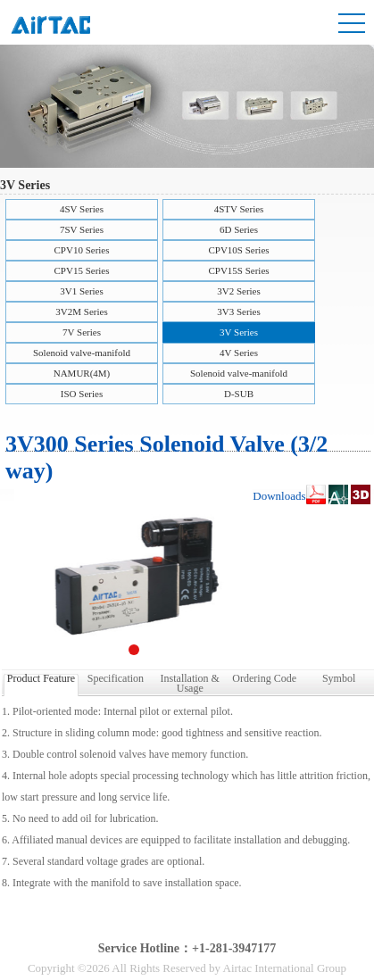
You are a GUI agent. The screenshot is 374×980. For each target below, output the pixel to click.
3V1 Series (82, 291)
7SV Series (82, 229)
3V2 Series (239, 291)
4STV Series (239, 209)
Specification (116, 678)
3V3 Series (239, 311)
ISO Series (82, 394)
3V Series (239, 332)
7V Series (82, 332)
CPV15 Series (81, 270)
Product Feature (41, 678)
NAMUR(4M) (82, 373)
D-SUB (239, 394)
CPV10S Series (238, 250)
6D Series (239, 229)
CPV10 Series (81, 250)
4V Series (239, 353)
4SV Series (82, 209)
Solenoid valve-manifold (82, 353)
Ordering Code (264, 678)
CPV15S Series (238, 270)
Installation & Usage (190, 682)
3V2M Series (81, 311)
